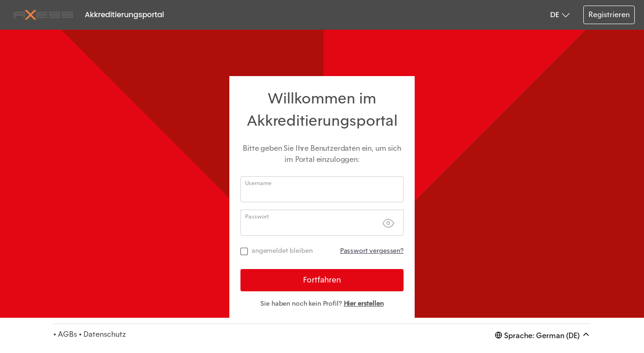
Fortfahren (322, 280)
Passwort (257, 217)
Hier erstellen (364, 303)
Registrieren (609, 15)
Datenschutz (105, 334)
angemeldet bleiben (282, 250)
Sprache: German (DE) (543, 335)
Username (258, 183)
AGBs (67, 334)
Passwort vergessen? (372, 250)
